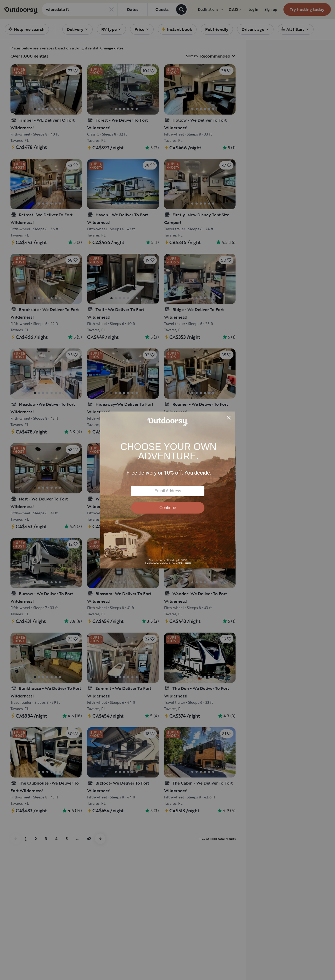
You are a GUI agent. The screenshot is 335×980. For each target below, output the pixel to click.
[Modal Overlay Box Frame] (168, 490)
